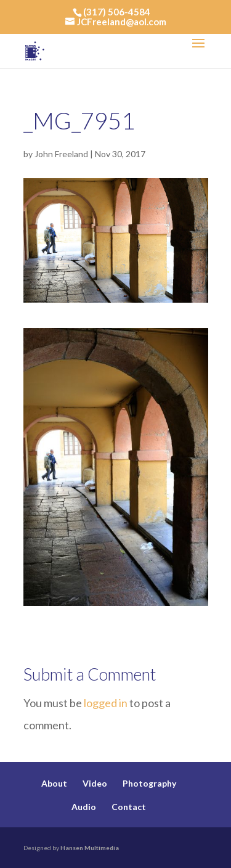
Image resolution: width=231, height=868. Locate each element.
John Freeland (61, 154)
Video (95, 783)
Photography (149, 783)
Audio (84, 807)
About (54, 783)
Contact (129, 807)
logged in (106, 703)
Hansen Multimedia (90, 848)
